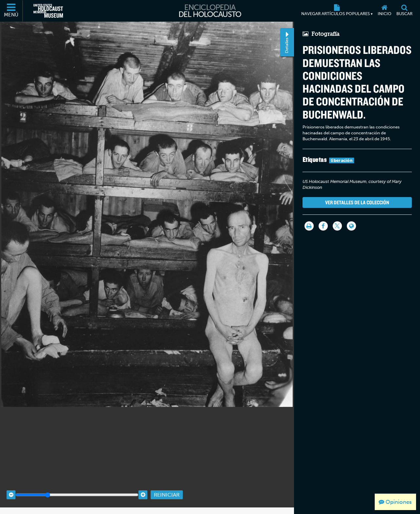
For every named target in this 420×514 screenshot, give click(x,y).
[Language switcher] (351, 226)
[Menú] (11, 11)
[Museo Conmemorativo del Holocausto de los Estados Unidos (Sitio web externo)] (48, 11)
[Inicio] (384, 11)
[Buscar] (404, 11)
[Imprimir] (309, 226)
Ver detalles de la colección (357, 202)
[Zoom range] (77, 489)
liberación (342, 160)
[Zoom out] (11, 489)
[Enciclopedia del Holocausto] (210, 11)
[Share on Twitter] (337, 226)
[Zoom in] (143, 489)
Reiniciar (167, 489)
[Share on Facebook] (323, 226)
